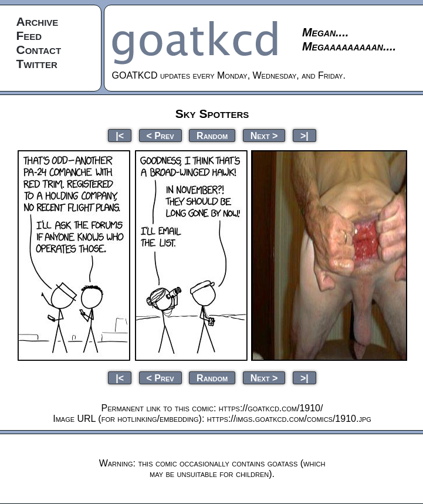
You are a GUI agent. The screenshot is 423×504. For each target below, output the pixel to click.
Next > (264, 135)
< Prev (160, 135)
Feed (29, 35)
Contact (39, 50)
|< (120, 135)
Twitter (37, 64)
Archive (38, 21)
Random (212, 135)
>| (304, 135)
